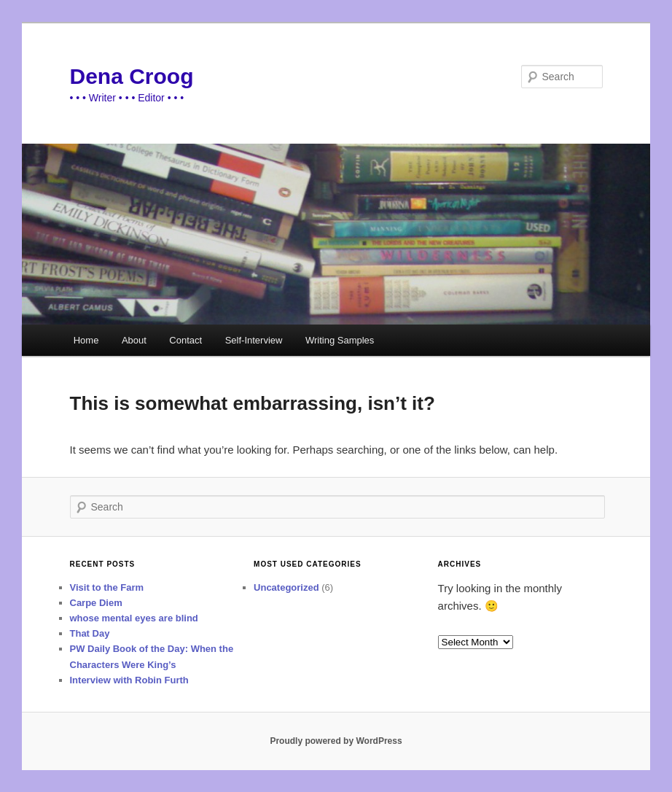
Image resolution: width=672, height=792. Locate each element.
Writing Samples (340, 340)
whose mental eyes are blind (134, 618)
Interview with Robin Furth (129, 680)
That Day (90, 633)
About (134, 340)
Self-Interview (254, 340)
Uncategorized (286, 587)
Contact (185, 340)
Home (86, 340)
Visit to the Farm (107, 587)
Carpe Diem (96, 603)
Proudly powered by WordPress (336, 741)
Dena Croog (132, 76)
